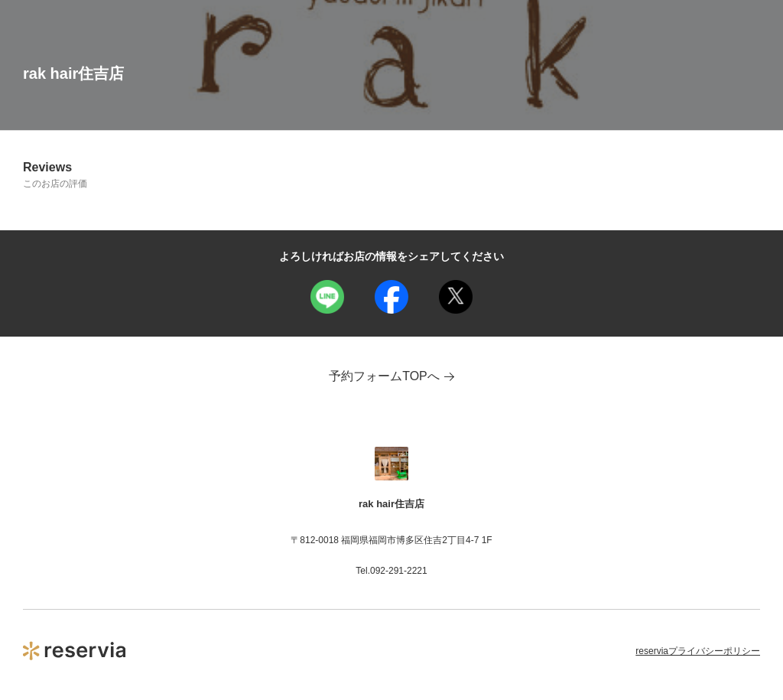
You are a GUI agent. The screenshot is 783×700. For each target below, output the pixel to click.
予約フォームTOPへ (391, 376)
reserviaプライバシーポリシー (698, 651)
